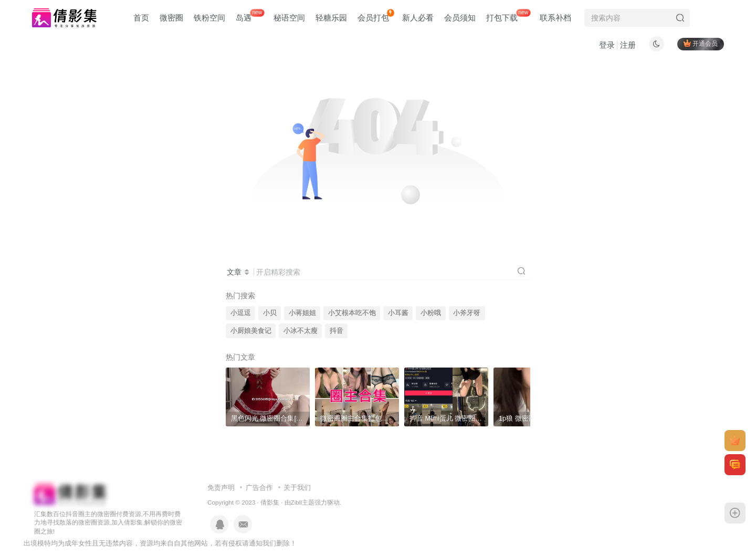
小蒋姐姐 (302, 313)
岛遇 (250, 15)
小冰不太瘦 (301, 331)
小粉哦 (431, 313)
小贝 (270, 313)
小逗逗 (241, 313)
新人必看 (418, 18)
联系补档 (555, 18)
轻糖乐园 (331, 18)
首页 (141, 18)
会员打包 (376, 15)
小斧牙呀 (467, 313)
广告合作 (259, 488)
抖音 (337, 331)
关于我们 (297, 488)
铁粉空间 (209, 18)
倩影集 (270, 502)
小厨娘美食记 (251, 331)
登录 (607, 45)
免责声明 (221, 488)
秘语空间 (289, 18)
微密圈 (171, 18)
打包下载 (508, 15)
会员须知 (460, 18)
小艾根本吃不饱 (352, 313)
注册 (628, 45)
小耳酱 (398, 313)
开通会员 (701, 43)
